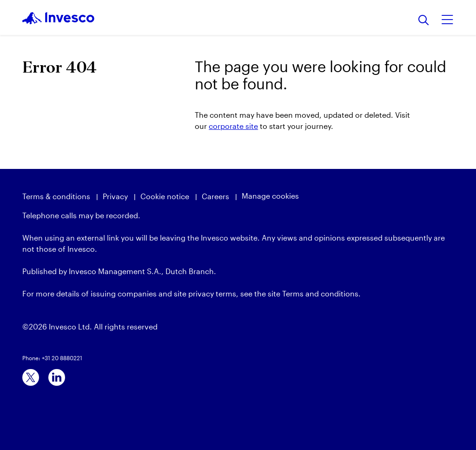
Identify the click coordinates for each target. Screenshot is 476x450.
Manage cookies (270, 196)
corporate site (233, 126)
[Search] (424, 21)
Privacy (115, 196)
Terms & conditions (56, 196)
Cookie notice (165, 196)
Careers (215, 196)
